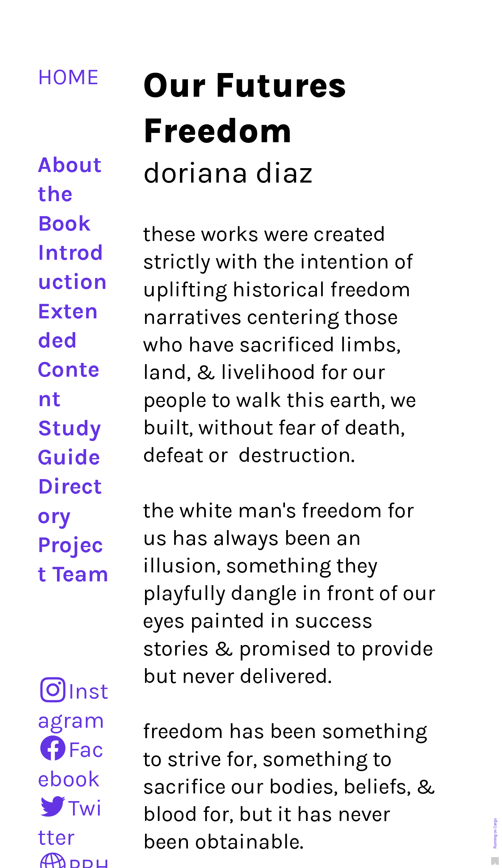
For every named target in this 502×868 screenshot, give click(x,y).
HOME (68, 77)
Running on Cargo (495, 834)
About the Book (70, 194)
